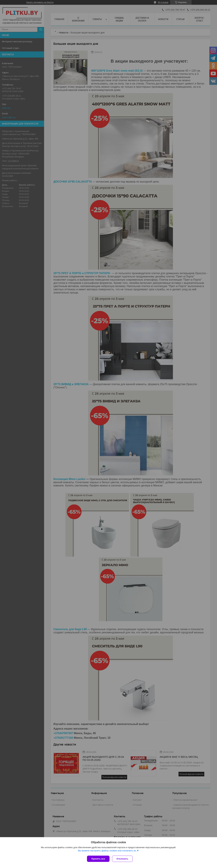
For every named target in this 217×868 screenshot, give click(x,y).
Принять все (98, 859)
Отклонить (123, 859)
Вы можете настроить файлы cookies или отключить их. (107, 851)
